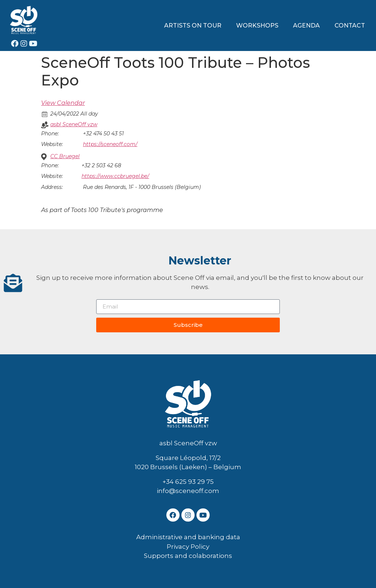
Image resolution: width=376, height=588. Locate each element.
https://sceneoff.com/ (110, 144)
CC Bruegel (65, 156)
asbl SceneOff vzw (74, 124)
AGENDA (306, 25)
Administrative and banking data (188, 537)
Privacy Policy (188, 547)
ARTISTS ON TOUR (193, 25)
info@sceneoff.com (188, 491)
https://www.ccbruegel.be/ (115, 176)
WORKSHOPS (257, 25)
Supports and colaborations (188, 556)
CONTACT (350, 25)
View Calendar (63, 103)
